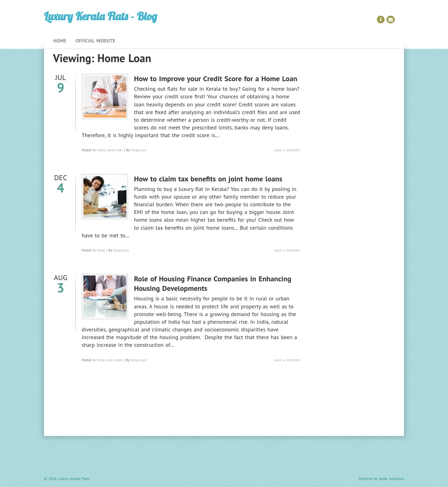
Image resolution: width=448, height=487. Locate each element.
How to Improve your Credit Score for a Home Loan (216, 79)
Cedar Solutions (391, 479)
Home (60, 41)
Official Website (95, 41)
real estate (115, 360)
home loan (115, 150)
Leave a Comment (287, 150)
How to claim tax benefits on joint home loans (208, 179)
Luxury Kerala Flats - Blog (100, 16)
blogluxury (139, 150)
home (101, 150)
